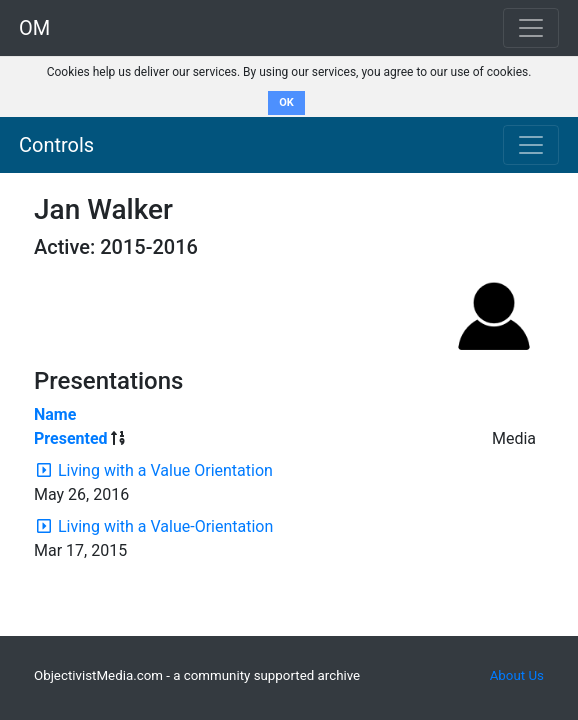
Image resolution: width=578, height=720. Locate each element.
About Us (517, 675)
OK (286, 102)
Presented (71, 438)
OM (34, 28)
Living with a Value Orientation (165, 470)
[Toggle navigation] (531, 145)
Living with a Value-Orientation (165, 526)
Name (55, 414)
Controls (56, 145)
